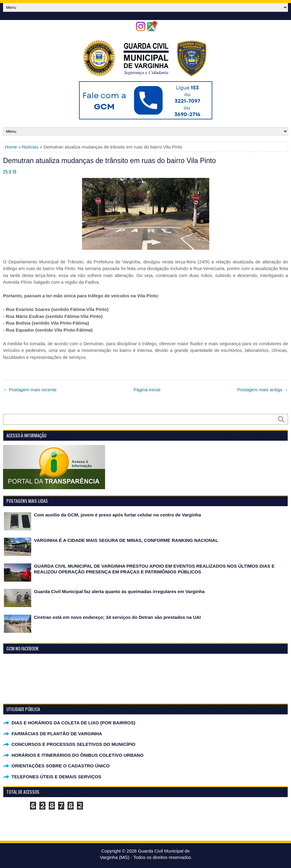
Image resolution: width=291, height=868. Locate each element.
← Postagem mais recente (30, 390)
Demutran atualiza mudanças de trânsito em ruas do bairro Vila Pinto (109, 161)
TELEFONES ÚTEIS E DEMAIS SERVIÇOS (56, 777)
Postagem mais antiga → (263, 390)
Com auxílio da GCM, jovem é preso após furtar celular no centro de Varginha (117, 515)
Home (11, 147)
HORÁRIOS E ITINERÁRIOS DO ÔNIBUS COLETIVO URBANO (78, 755)
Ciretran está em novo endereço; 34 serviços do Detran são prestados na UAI (117, 617)
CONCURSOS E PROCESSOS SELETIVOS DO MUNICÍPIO (73, 744)
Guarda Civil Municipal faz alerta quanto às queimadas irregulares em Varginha (119, 591)
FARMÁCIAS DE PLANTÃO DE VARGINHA (57, 734)
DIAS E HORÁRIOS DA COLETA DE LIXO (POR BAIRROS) (73, 723)
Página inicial (147, 390)
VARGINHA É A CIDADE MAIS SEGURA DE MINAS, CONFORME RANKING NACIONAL (126, 540)
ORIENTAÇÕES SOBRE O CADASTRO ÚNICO (61, 766)
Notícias (30, 147)
